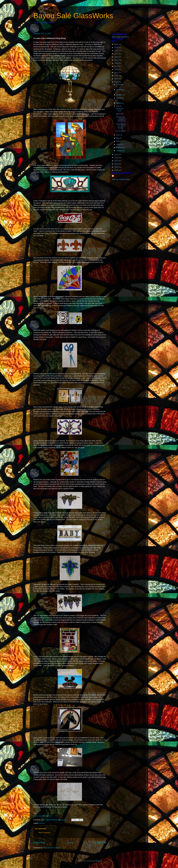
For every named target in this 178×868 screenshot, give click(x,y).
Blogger (98, 861)
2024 (116, 51)
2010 (116, 164)
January (119, 151)
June (118, 135)
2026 (116, 44)
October (119, 95)
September (120, 98)
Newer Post (39, 843)
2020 (116, 63)
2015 (116, 79)
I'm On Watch (121, 131)
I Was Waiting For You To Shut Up (121, 126)
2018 (116, 69)
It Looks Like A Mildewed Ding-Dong (121, 119)
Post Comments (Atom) (52, 848)
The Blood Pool (119, 110)
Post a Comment (44, 833)
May (118, 138)
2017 (116, 72)
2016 (116, 76)
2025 (116, 48)
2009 (116, 167)
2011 (116, 161)
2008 (116, 170)
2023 (116, 54)
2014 (116, 82)
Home (70, 843)
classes (42, 823)
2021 (116, 60)
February (120, 147)
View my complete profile (121, 179)
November (120, 90)
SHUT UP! (120, 114)
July (118, 106)
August (119, 103)
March (119, 144)
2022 (116, 57)
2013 (116, 155)
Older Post (101, 843)
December (120, 85)
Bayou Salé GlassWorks (73, 16)
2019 (116, 66)
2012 (116, 158)
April (118, 141)
